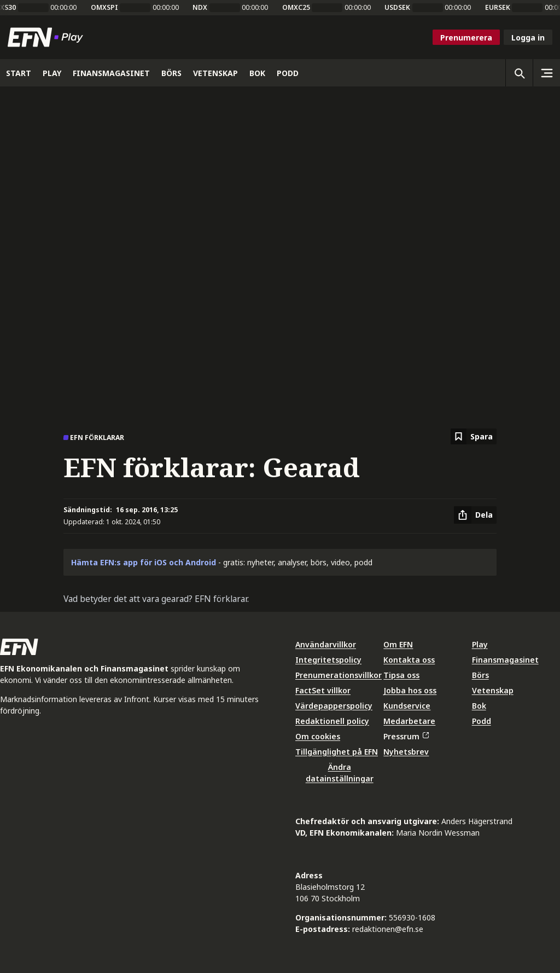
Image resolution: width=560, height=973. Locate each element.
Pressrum (406, 736)
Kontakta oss (409, 660)
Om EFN (398, 644)
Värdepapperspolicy (334, 706)
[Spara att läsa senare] (474, 436)
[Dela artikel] (475, 515)
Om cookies (318, 736)
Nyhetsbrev (406, 752)
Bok (479, 706)
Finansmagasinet (505, 660)
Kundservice (407, 706)
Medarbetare (409, 721)
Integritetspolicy (328, 660)
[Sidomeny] (546, 73)
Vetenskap (493, 690)
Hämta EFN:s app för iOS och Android (144, 562)
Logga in (528, 37)
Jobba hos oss (410, 690)
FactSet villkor (323, 690)
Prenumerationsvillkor (339, 675)
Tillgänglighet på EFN (337, 752)
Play (480, 644)
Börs (480, 675)
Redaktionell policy (332, 721)
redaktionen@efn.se (388, 929)
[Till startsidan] (48, 37)
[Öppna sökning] (519, 73)
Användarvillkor (326, 644)
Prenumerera (466, 37)
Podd (482, 721)
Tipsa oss (401, 675)
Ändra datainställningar (340, 773)
